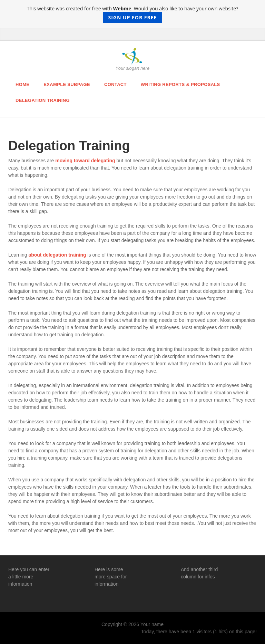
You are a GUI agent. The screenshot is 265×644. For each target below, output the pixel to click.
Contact (115, 84)
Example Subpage (67, 84)
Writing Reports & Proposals (180, 84)
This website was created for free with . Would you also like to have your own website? (133, 14)
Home (22, 84)
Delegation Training (43, 100)
